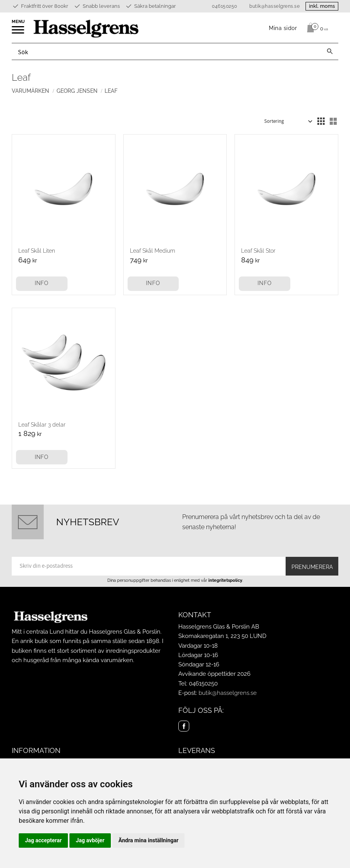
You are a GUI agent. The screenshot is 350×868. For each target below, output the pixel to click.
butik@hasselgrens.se (274, 6)
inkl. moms (322, 6)
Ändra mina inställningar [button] (149, 840)
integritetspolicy (225, 580)
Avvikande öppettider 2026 (214, 674)
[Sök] (330, 51)
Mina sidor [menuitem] (283, 28)
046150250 (225, 6)
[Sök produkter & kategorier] (167, 51)
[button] (19, 32)
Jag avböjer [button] (90, 840)
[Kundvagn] (315, 28)
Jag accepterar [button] (43, 840)
